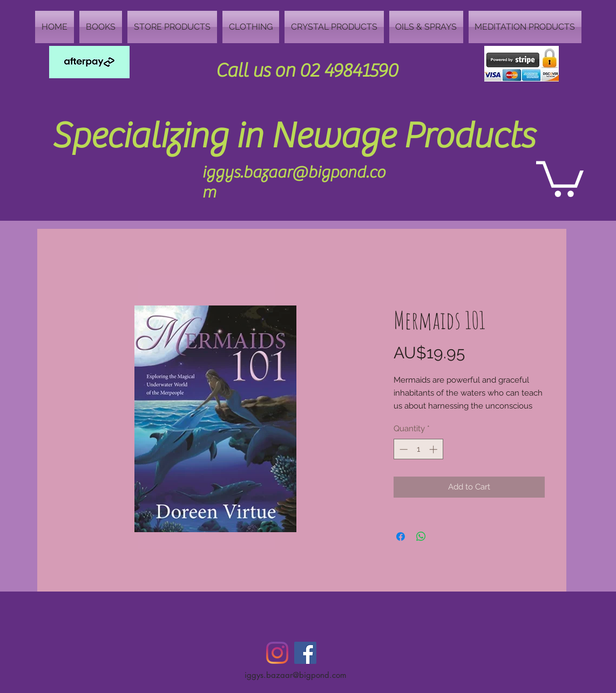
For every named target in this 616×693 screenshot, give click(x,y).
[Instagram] (277, 653)
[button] (560, 177)
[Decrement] (402, 449)
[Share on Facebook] (401, 536)
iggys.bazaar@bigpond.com (296, 675)
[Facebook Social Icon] (305, 653)
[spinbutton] (418, 449)
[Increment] (434, 449)
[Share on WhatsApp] (421, 536)
